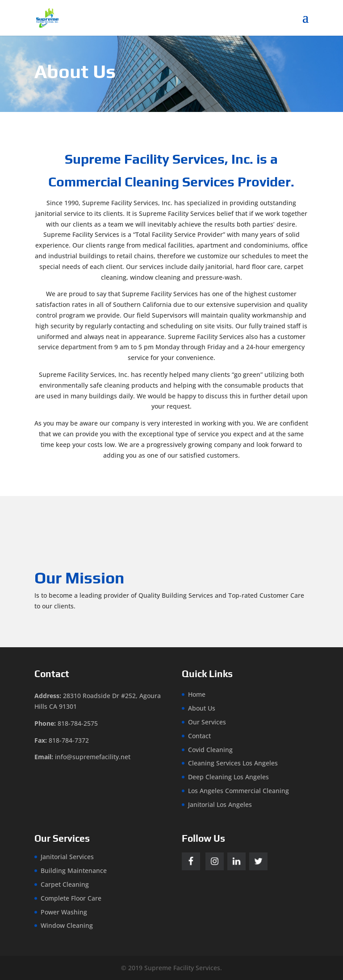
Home (197, 694)
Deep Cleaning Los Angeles (228, 777)
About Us (202, 708)
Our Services (207, 722)
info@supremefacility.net (93, 757)
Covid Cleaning (210, 750)
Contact (199, 736)
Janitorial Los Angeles (220, 804)
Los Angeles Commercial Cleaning (238, 791)
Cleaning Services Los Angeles (233, 763)
